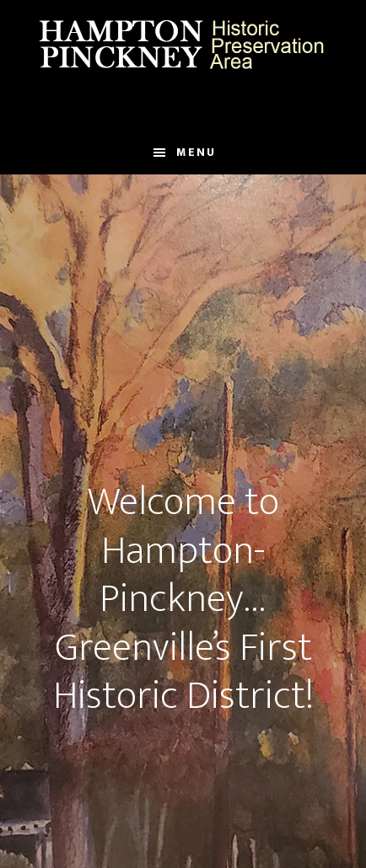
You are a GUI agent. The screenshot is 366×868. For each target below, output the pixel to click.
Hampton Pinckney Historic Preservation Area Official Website (183, 45)
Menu (196, 152)
